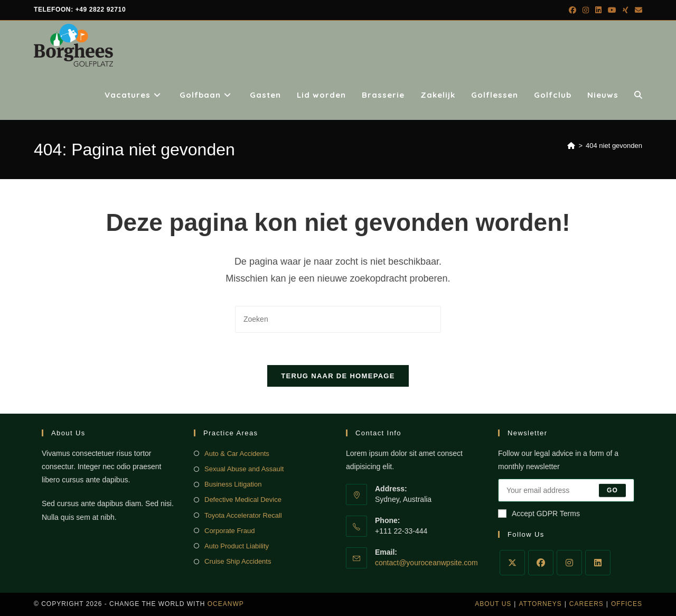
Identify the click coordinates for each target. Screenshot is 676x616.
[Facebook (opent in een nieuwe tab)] (572, 10)
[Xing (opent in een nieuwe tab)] (626, 10)
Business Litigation (233, 484)
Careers (586, 604)
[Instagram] (569, 563)
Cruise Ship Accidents (238, 561)
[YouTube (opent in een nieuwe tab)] (612, 10)
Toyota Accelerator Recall (243, 515)
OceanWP (226, 604)
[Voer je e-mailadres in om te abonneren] (566, 490)
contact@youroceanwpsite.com (426, 563)
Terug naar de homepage (338, 376)
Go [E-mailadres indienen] (612, 490)
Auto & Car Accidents (237, 454)
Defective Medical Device (243, 500)
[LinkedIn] (598, 563)
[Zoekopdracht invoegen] (338, 319)
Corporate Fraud (229, 531)
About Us (493, 604)
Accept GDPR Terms (539, 514)
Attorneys (540, 604)
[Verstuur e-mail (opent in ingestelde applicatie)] (637, 10)
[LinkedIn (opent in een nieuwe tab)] (598, 10)
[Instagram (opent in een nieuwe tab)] (586, 10)
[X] (512, 563)
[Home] (571, 146)
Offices (627, 604)
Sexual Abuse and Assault (244, 469)
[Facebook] (541, 563)
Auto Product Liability (237, 546)
